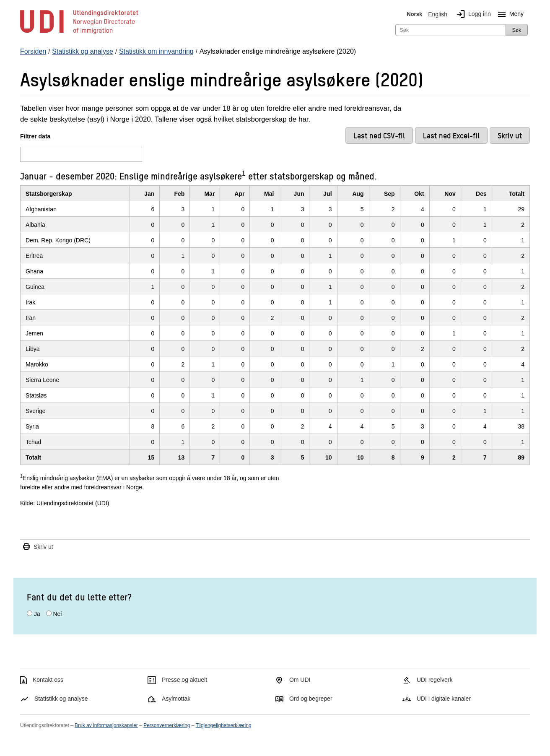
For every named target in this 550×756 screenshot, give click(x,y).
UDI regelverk (435, 680)
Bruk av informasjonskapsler (106, 725)
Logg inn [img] (472, 14)
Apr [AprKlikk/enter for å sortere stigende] (239, 194)
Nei (57, 614)
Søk (517, 30)
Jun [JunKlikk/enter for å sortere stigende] (299, 194)
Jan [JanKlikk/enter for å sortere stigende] (149, 194)
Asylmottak (176, 699)
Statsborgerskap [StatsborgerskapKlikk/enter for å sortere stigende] (49, 194)
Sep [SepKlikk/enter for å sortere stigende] (389, 194)
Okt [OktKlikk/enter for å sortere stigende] (419, 194)
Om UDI (300, 680)
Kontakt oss (48, 680)
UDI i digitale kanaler (444, 699)
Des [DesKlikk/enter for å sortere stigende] (481, 194)
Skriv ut (38, 547)
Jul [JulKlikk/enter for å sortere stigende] (327, 194)
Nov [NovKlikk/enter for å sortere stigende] (450, 194)
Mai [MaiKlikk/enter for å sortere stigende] (269, 194)
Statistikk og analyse (61, 699)
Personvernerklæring (167, 725)
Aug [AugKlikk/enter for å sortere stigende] (358, 194)
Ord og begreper (311, 699)
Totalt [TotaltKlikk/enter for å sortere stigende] (517, 194)
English (438, 14)
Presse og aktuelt (184, 680)
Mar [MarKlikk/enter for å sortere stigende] (209, 194)
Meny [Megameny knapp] (509, 14)
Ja (37, 614)
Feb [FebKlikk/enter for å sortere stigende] (179, 194)
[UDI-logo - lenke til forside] (79, 34)
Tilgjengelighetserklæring (224, 725)
